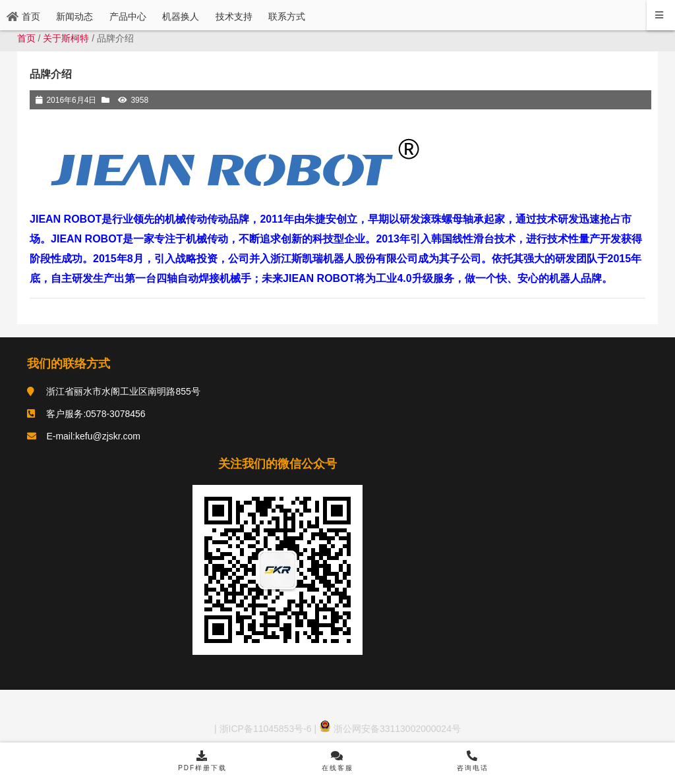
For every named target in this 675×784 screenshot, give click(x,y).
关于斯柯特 (66, 38)
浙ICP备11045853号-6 (264, 729)
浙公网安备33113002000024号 (390, 729)
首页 (26, 38)
